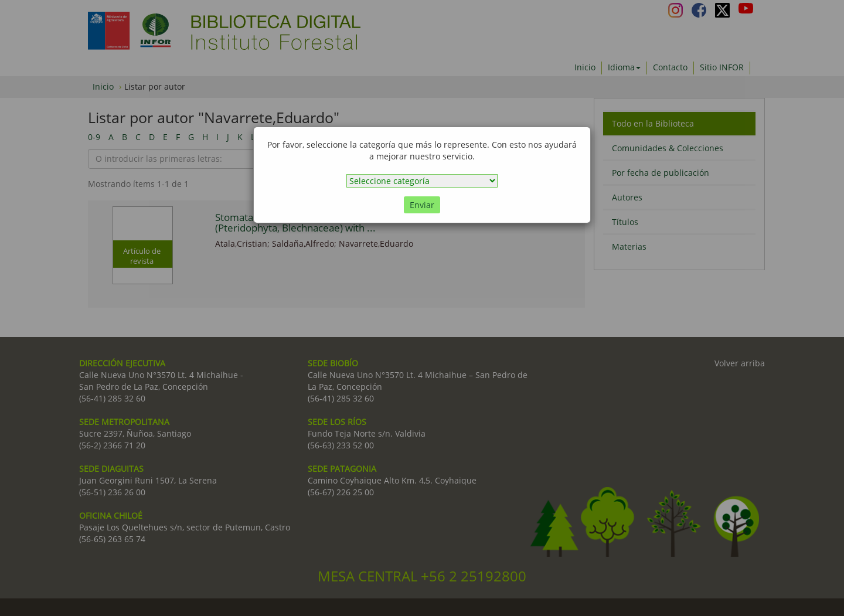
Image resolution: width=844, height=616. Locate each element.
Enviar (422, 205)
